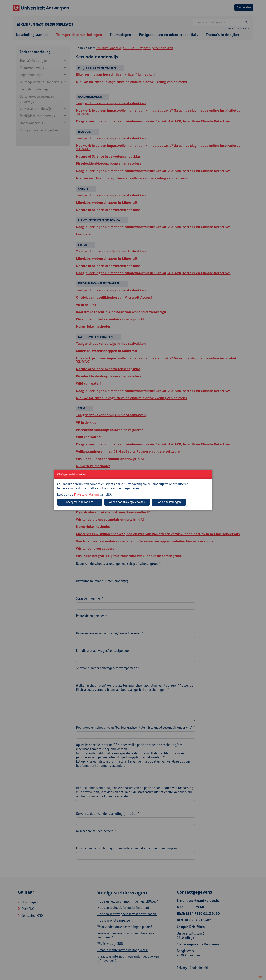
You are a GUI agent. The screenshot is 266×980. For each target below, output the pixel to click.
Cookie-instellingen (169, 502)
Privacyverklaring (86, 494)
